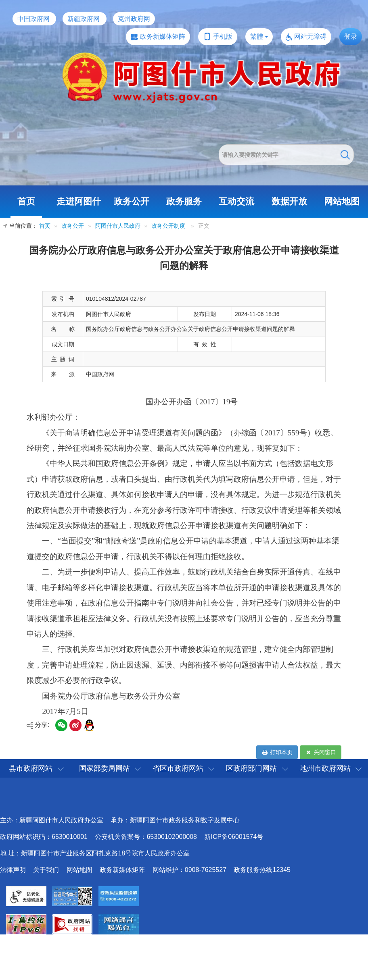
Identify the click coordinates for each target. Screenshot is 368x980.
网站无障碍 (310, 36)
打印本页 (277, 752)
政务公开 (132, 201)
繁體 (257, 36)
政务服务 (184, 201)
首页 (26, 201)
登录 (351, 36)
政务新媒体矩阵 (163, 36)
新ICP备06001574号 (234, 837)
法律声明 (13, 870)
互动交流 (236, 201)
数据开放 (289, 201)
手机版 (223, 36)
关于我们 (46, 870)
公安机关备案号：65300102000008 (146, 837)
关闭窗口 (321, 752)
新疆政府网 (84, 19)
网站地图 (342, 201)
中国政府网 (33, 19)
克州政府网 (134, 19)
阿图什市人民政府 (118, 226)
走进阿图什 (79, 201)
